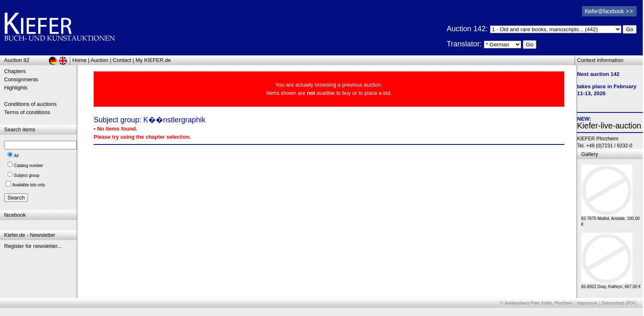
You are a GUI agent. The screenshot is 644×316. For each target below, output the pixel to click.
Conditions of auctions (30, 104)
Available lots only (29, 185)
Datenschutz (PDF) (619, 303)
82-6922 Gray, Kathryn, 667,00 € (611, 285)
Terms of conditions (27, 112)
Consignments (21, 79)
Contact (122, 60)
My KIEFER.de (153, 60)
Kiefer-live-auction (609, 126)
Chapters (15, 71)
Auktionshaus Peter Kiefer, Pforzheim (539, 303)
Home (79, 60)
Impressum (587, 303)
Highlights (16, 88)
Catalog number (29, 166)
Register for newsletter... (33, 246)
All (16, 156)
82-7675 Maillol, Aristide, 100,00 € (610, 219)
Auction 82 (17, 60)
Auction (100, 60)
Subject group (27, 175)
